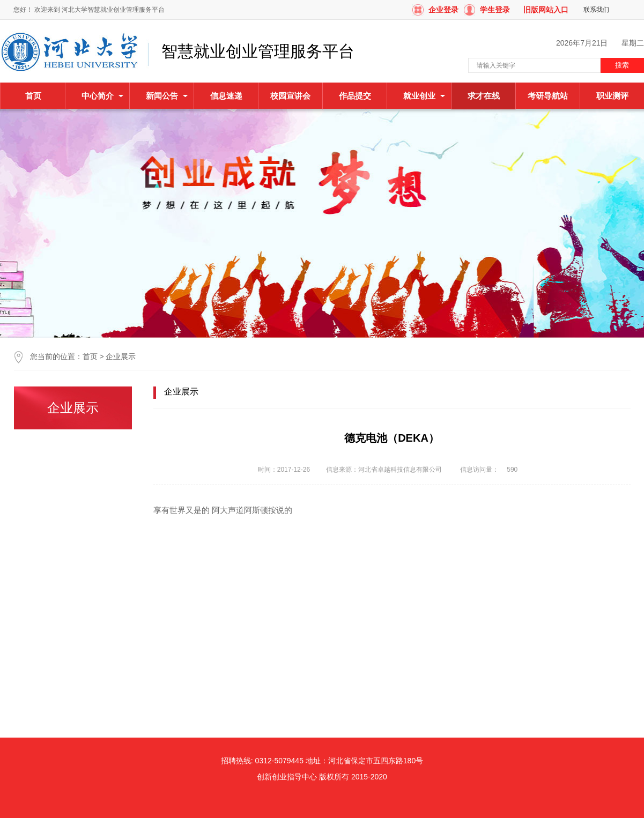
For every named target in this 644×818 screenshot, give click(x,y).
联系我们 (596, 10)
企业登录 (443, 10)
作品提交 (355, 96)
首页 (33, 96)
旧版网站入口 (546, 10)
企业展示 (121, 356)
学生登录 (495, 10)
